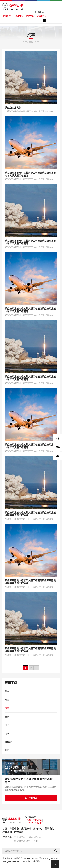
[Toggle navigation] (44, 20)
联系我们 (7, 832)
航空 (7, 691)
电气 (7, 734)
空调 (7, 717)
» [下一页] (37, 668)
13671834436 (13, 16)
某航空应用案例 (13, 108)
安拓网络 (36, 861)
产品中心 (14, 829)
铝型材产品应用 (22, 841)
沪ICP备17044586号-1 (33, 858)
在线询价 (19, 832)
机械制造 (9, 742)
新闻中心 (38, 829)
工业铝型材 (20, 837)
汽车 (7, 708)
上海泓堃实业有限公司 (12, 858)
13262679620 (36, 16)
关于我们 (49, 829)
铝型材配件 (35, 837)
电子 (7, 725)
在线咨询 (31, 798)
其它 (7, 750)
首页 (5, 829)
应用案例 (26, 829)
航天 (7, 700)
